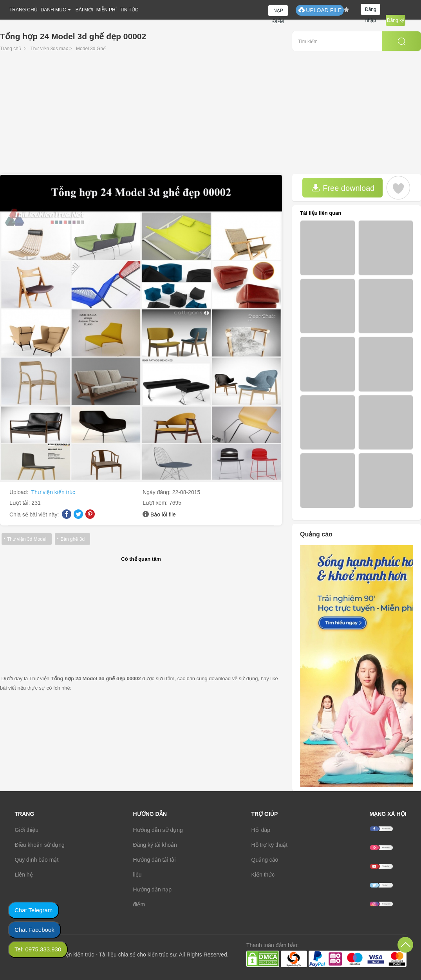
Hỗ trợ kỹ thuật (270, 845)
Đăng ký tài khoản (155, 845)
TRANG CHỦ (23, 10)
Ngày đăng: (157, 492)
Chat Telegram (33, 910)
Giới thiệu (27, 830)
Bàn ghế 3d (72, 539)
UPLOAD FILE (320, 10)
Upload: (20, 492)
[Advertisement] (210, 115)
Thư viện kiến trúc (53, 492)
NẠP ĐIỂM (278, 12)
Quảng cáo (265, 860)
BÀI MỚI (84, 10)
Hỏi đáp (261, 830)
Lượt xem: (156, 503)
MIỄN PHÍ (107, 10)
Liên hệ (24, 875)
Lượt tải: (20, 503)
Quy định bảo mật (37, 860)
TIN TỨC (129, 10)
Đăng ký (396, 20)
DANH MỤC (53, 10)
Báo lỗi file (163, 514)
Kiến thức (263, 875)
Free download (343, 188)
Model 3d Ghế (91, 49)
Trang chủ (11, 49)
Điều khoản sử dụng (40, 845)
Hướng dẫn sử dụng (158, 830)
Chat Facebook (34, 930)
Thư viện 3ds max (49, 49)
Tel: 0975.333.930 (38, 949)
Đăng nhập (371, 11)
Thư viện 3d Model (27, 539)
